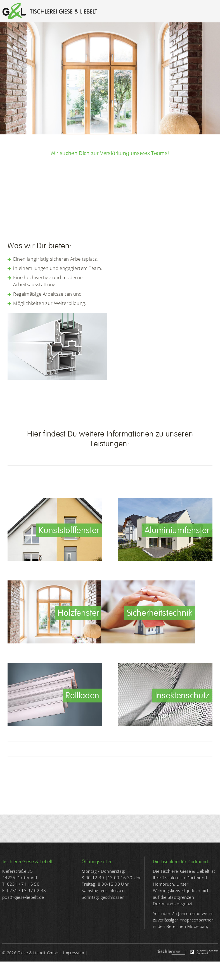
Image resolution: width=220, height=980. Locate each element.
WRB (47, 971)
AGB (34, 971)
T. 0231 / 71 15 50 (21, 884)
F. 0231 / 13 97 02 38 (24, 891)
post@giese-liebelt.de (23, 897)
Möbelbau (197, 926)
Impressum (74, 953)
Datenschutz (14, 971)
